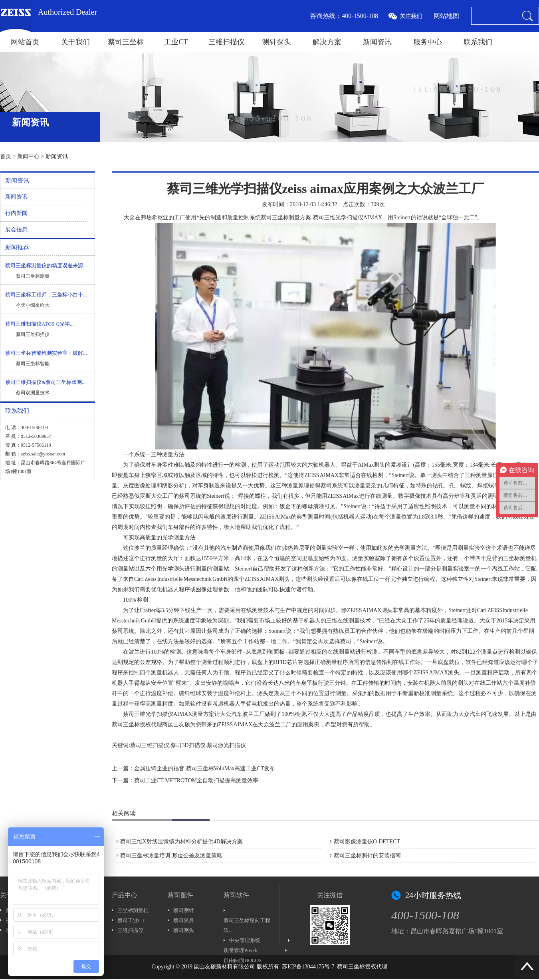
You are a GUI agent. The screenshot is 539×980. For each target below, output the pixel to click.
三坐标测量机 (133, 910)
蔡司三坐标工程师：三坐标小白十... (46, 295)
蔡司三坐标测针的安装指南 (367, 856)
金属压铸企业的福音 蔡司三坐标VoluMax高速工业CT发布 (205, 768)
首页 (6, 156)
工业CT (176, 42)
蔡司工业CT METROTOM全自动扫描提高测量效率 (196, 780)
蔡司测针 (184, 910)
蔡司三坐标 (126, 42)
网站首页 (25, 42)
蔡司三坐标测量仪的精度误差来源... (46, 265)
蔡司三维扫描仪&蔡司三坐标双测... (46, 382)
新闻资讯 (377, 42)
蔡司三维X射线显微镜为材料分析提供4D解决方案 (181, 842)
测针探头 (277, 42)
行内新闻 (16, 213)
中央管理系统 (245, 940)
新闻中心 (28, 156)
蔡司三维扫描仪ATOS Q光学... (40, 324)
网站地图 (446, 16)
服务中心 (428, 42)
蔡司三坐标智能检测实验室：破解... (46, 353)
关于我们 (75, 42)
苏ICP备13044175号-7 (308, 967)
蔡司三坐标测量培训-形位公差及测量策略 (171, 856)
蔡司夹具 (184, 920)
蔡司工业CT (131, 920)
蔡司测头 (184, 930)
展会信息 (16, 230)
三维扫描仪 (226, 42)
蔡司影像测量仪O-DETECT (367, 842)
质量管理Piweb (241, 950)
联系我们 (478, 42)
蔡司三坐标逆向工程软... (247, 925)
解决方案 (327, 42)
